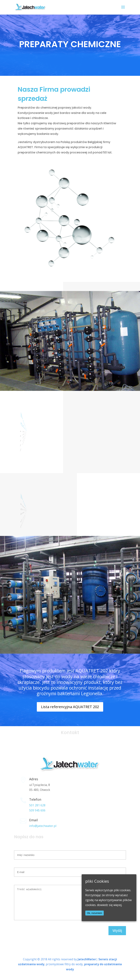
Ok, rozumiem (95, 913)
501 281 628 (37, 805)
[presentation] (42, 939)
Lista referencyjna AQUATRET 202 (70, 707)
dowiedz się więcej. (110, 905)
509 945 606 (37, 810)
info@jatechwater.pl (43, 826)
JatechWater (87, 965)
